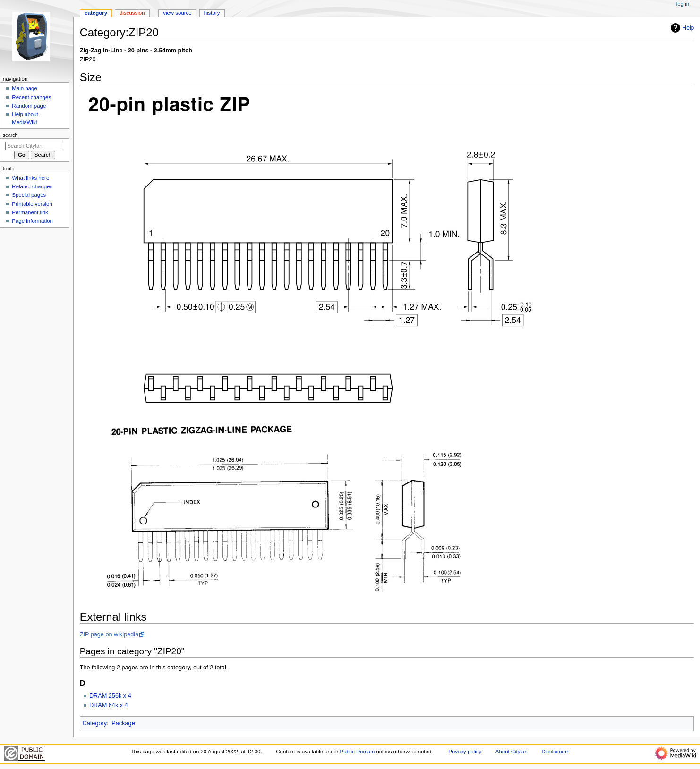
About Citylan (512, 752)
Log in (683, 4)
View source (177, 13)
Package (123, 723)
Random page (29, 106)
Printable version (32, 204)
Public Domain (358, 752)
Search (10, 135)
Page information (32, 221)
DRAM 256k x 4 (110, 696)
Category (95, 723)
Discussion (132, 13)
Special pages (29, 195)
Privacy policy (465, 752)
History (212, 13)
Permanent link (30, 212)
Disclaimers (555, 752)
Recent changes (31, 97)
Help (681, 28)
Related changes (32, 186)
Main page (25, 88)
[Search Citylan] (35, 146)
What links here (30, 178)
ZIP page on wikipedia (109, 634)
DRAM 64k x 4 (109, 705)
